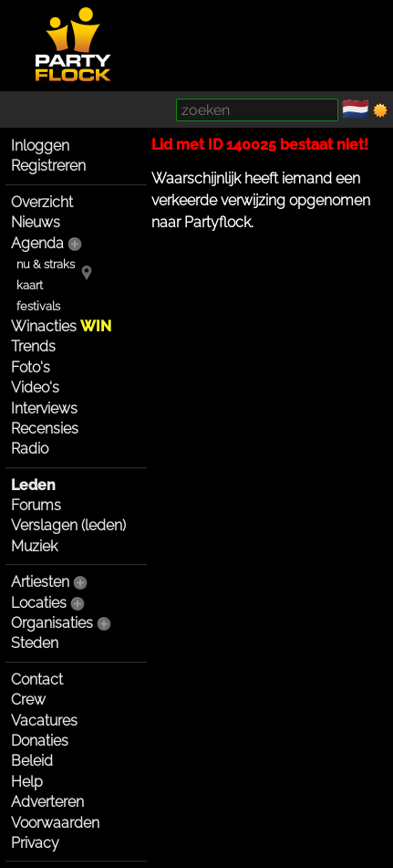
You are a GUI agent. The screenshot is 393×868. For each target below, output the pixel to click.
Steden (35, 643)
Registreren (48, 166)
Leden (33, 485)
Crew (28, 700)
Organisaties (52, 623)
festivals (38, 306)
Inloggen (40, 146)
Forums (36, 505)
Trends (33, 346)
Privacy (35, 843)
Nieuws (36, 222)
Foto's (31, 367)
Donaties (40, 741)
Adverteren (47, 802)
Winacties (61, 326)
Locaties (39, 603)
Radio (30, 449)
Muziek (34, 546)
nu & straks (46, 264)
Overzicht (42, 202)
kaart (30, 285)
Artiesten (40, 582)
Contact (37, 680)
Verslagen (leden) (68, 525)
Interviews (44, 408)
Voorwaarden (55, 823)
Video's (35, 387)
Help (27, 782)
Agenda (37, 243)
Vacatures (44, 721)
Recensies (45, 429)
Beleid (32, 761)
